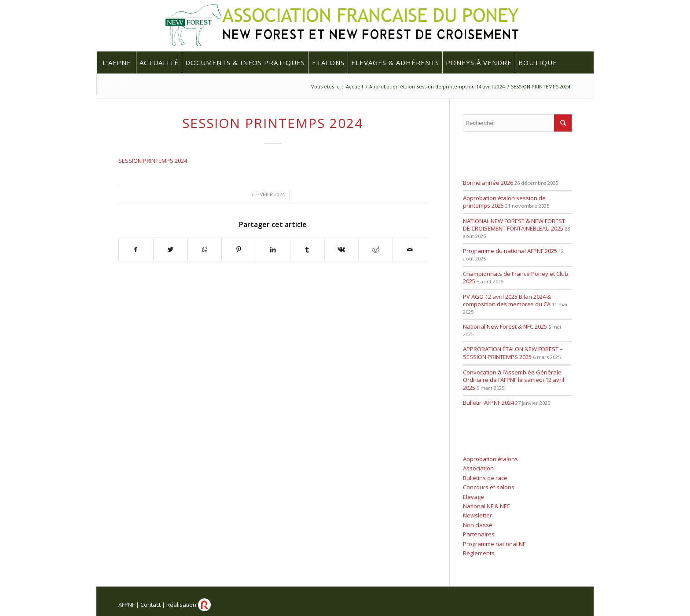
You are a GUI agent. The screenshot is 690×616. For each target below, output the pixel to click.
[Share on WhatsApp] (205, 249)
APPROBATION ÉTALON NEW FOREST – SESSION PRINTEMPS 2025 (513, 353)
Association (478, 468)
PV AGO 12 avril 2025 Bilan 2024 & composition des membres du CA (507, 301)
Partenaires (479, 534)
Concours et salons (489, 487)
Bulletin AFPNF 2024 (488, 403)
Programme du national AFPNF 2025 (510, 251)
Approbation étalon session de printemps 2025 (504, 202)
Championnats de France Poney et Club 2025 (516, 278)
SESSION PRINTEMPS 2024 (273, 123)
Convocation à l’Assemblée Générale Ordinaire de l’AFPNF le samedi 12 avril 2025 (514, 380)
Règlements (479, 553)
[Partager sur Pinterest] (239, 249)
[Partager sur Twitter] (171, 249)
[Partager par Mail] (410, 249)
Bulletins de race (485, 478)
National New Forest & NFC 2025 (505, 326)
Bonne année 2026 (488, 183)
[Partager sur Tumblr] (307, 249)
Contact (150, 605)
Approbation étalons (490, 459)
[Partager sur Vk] (342, 249)
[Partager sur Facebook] (136, 249)
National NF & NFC (486, 506)
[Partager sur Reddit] (376, 249)
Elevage (473, 497)
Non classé (478, 525)
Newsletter (477, 515)
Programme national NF (494, 544)
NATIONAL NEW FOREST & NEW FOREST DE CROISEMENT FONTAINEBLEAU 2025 (514, 225)
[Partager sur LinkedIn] (273, 249)
